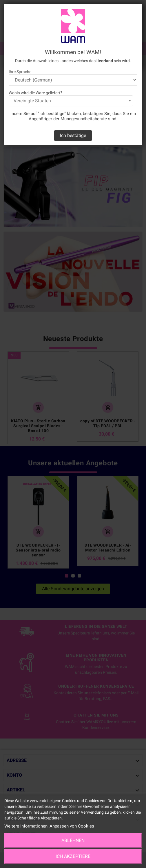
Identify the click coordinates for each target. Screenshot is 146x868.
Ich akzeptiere (73, 856)
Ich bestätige (73, 135)
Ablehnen (73, 840)
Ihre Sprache (20, 72)
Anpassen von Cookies (72, 826)
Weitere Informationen (26, 826)
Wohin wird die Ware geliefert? (35, 93)
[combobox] (71, 101)
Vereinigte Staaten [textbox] (32, 101)
